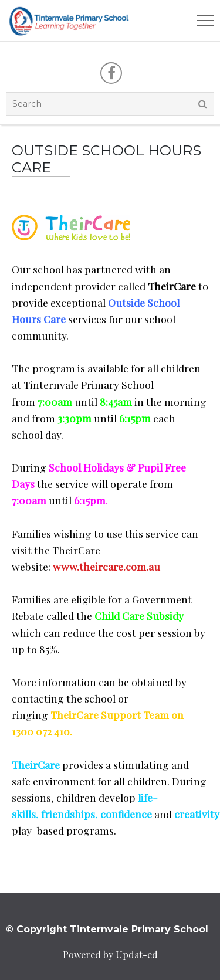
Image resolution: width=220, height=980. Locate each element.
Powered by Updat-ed (110, 954)
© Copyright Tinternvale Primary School (107, 929)
